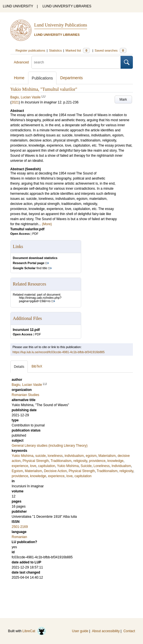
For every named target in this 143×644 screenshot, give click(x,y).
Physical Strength (36, 461)
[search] (76, 62)
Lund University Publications (61, 25)
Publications (42, 78)
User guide (80, 631)
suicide (41, 456)
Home (19, 78)
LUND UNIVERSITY (18, 6)
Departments (71, 78)
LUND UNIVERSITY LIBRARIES (67, 6)
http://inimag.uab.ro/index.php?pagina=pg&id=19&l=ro (40, 299)
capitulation (47, 466)
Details (19, 367)
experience (20, 466)
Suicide (86, 466)
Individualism (121, 466)
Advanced (21, 62)
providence (97, 461)
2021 (15, 102)
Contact (129, 631)
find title (30, 268)
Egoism (17, 471)
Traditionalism (61, 461)
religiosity (80, 461)
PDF (35, 234)
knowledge (115, 461)
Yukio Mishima (23, 456)
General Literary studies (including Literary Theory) (50, 446)
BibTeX (37, 366)
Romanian (20, 537)
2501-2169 (20, 527)
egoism (91, 456)
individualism (74, 456)
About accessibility (106, 631)
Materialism (107, 456)
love (33, 466)
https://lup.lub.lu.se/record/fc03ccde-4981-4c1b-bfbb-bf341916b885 (59, 352)
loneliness (55, 456)
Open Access (20, 234)
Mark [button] (123, 99)
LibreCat (34, 631)
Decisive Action (55, 471)
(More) (47, 224)
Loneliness (102, 466)
